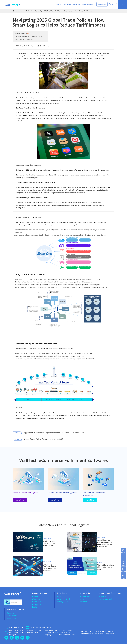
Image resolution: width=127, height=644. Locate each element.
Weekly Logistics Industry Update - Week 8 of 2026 (49, 545)
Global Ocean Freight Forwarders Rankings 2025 (44, 439)
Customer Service (64, 594)
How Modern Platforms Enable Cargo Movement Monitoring (48, 564)
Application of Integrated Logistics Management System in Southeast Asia (54, 433)
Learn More (20, 503)
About (59, 4)
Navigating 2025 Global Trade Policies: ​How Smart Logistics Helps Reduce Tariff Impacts (64, 11)
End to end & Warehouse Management (95, 495)
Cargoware (37, 596)
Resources (91, 4)
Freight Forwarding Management (57, 495)
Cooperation (85, 591)
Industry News (29, 11)
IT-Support (37, 599)
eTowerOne (37, 594)
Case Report (12, 610)
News (84, 4)
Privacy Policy (63, 596)
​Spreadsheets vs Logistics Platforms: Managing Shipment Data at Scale (103, 545)
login (123, 4)
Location (84, 596)
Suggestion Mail (106, 594)
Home (17, 11)
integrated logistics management (39, 222)
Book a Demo (102, 4)
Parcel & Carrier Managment (27, 494)
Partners (11, 608)
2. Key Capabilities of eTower (24, 39)
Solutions (67, 4)
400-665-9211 (16, 622)
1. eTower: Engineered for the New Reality (28, 36)
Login (34, 602)
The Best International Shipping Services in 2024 (103, 564)
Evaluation (11, 613)
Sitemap (109, 642)
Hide (29, 34)
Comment (103, 591)
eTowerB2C (37, 591)
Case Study (76, 4)
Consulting (85, 594)
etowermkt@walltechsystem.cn (42, 622)
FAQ (59, 591)
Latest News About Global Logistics (64, 529)
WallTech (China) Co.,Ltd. (21, 642)
